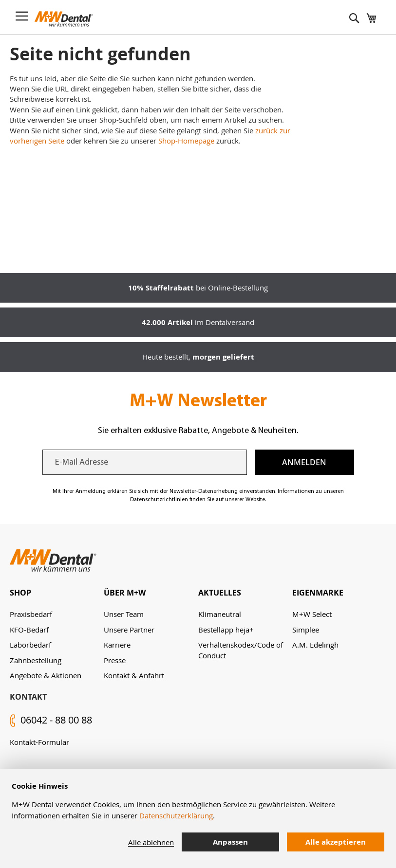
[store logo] (64, 19)
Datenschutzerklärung (176, 815)
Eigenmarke (318, 593)
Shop (20, 593)
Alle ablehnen (151, 842)
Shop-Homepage (186, 141)
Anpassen (230, 842)
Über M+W (125, 593)
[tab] (57, 593)
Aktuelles (220, 593)
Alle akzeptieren (336, 842)
